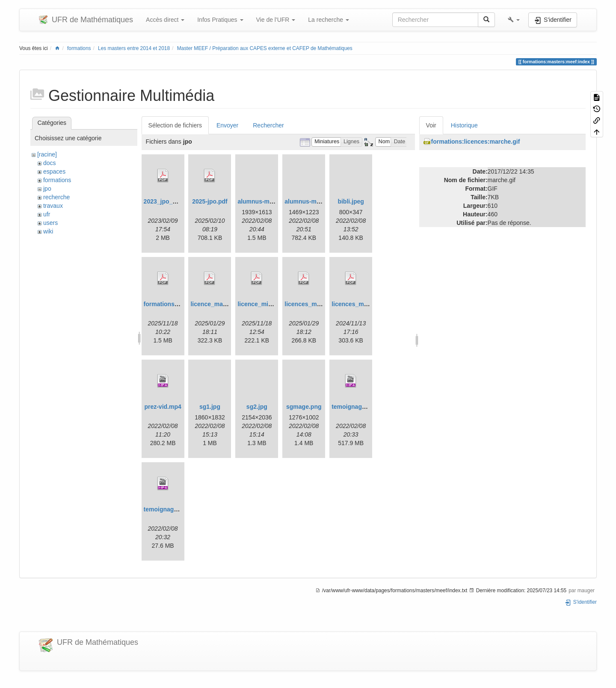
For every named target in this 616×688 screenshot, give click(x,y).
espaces (54, 171)
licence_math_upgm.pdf (225, 304)
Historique (464, 125)
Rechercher (268, 125)
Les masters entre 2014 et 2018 (134, 48)
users (50, 223)
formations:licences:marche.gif (476, 142)
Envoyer (227, 125)
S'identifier (581, 602)
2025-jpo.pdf (210, 201)
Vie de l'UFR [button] (276, 20)
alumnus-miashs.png (314, 201)
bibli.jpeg (351, 201)
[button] (514, 20)
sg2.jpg (257, 407)
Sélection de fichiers (175, 125)
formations (79, 48)
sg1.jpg (210, 407)
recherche (56, 197)
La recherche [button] (329, 20)
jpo (47, 189)
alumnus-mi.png (261, 201)
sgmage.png (304, 407)
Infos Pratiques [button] (220, 20)
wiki (48, 231)
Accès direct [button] (165, 20)
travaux (53, 206)
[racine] (47, 154)
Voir (431, 125)
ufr (47, 214)
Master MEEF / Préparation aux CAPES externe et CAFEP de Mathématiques (265, 48)
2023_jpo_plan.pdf (170, 201)
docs (50, 163)
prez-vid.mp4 (163, 407)
